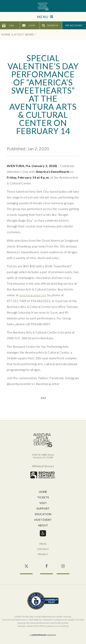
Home (6, 34)
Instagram (63, 564)
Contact (43, 549)
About (43, 525)
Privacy (43, 554)
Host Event (43, 520)
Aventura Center (43, 6)
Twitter (26, 564)
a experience (43, 635)
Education (43, 514)
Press (43, 544)
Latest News (23, 34)
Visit (43, 503)
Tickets (43, 498)
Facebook (46, 564)
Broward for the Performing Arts (43, 475)
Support (43, 509)
